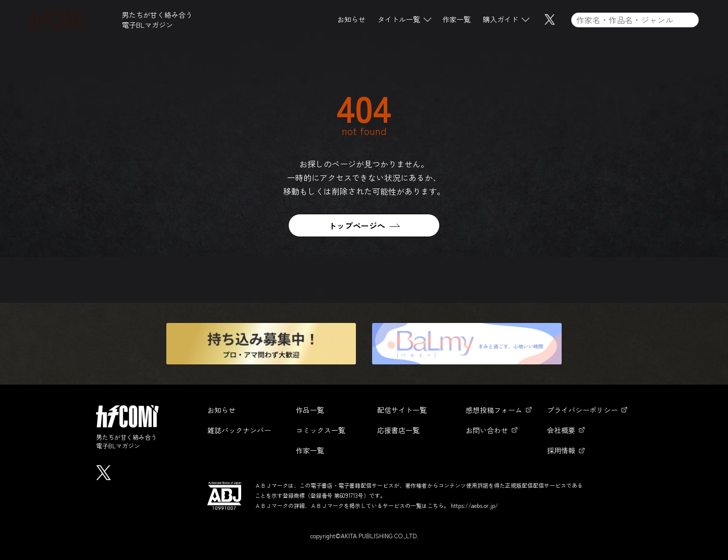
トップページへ (357, 225)
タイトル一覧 (399, 20)
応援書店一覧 (398, 430)
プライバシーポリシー (582, 410)
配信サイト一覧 (402, 410)
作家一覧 (457, 20)
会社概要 (561, 430)
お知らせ (351, 20)
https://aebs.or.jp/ (474, 505)
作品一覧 (310, 410)
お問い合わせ (487, 430)
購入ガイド (500, 20)
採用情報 (561, 450)
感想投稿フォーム (494, 410)
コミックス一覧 (321, 430)
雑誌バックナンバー (239, 430)
